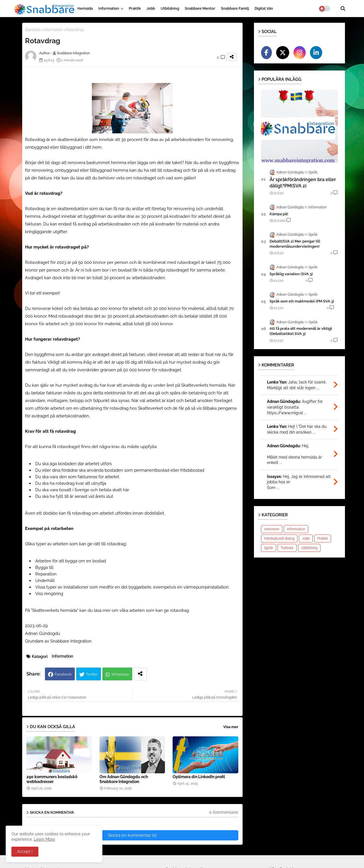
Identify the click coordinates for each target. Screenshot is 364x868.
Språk (269, 548)
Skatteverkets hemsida (55, 610)
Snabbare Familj (235, 8)
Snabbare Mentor (200, 8)
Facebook (63, 674)
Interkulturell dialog (279, 538)
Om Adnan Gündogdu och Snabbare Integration (124, 779)
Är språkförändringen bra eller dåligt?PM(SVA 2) (303, 183)
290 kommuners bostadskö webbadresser (52, 779)
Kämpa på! (279, 214)
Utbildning (170, 8)
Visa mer (231, 727)
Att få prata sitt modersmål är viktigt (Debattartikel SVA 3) (301, 331)
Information (109, 8)
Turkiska (287, 548)
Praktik (135, 8)
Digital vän (264, 8)
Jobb (151, 8)
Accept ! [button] (25, 852)
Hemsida (85, 8)
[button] (343, 9)
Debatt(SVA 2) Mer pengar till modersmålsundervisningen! (295, 244)
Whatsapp (120, 674)
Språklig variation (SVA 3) (291, 274)
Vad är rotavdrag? (44, 193)
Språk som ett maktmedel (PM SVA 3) (302, 301)
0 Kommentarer (224, 812)
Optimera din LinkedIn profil (199, 777)
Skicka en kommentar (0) (132, 835)
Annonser (272, 529)
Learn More (44, 839)
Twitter (92, 674)
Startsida (32, 30)
